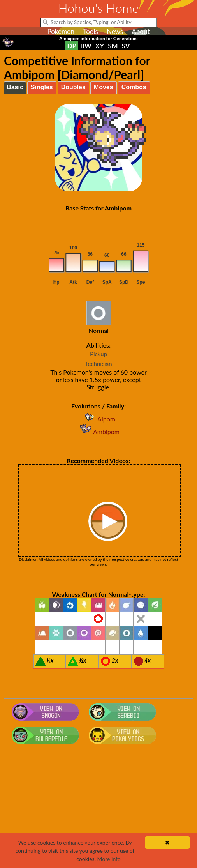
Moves (104, 87)
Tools (91, 31)
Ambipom (98, 432)
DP (71, 46)
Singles (42, 87)
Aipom (98, 419)
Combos (134, 87)
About (141, 31)
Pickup (98, 354)
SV (126, 46)
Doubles (73, 87)
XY (100, 46)
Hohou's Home (99, 8)
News (115, 31)
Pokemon (61, 31)
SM (113, 46)
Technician (98, 364)
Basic (15, 87)
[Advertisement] (98, 810)
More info (109, 859)
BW (86, 46)
